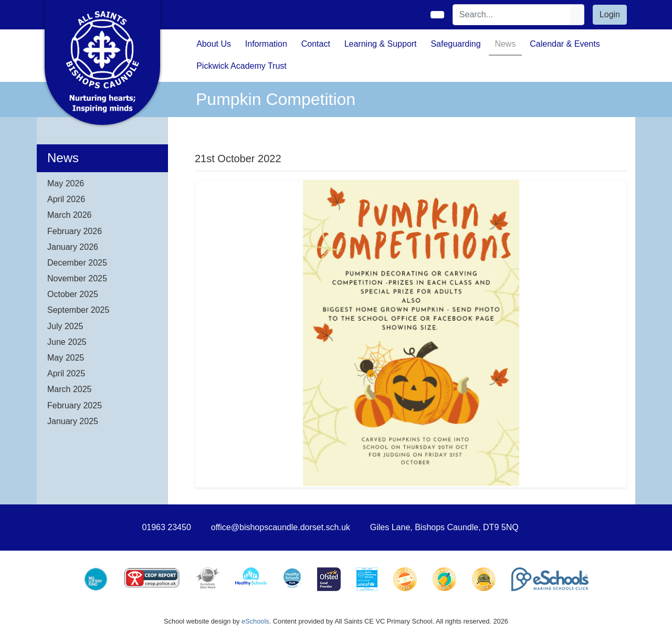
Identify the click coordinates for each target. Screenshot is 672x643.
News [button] (505, 44)
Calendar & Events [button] (565, 44)
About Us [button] (214, 44)
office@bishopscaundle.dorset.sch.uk (281, 527)
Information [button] (266, 44)
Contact (316, 44)
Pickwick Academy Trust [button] (241, 66)
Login (610, 14)
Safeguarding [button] (455, 44)
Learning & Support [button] (381, 44)
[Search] (512, 15)
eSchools (255, 621)
